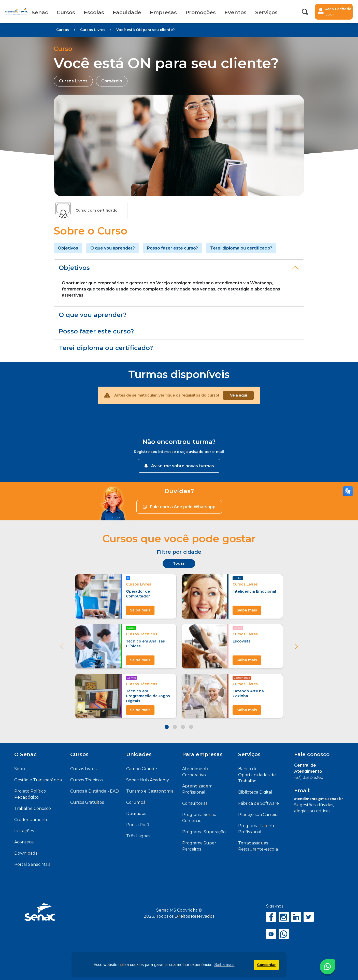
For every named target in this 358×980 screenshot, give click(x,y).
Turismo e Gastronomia (150, 791)
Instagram (284, 917)
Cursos (66, 12)
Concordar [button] (267, 965)
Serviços (249, 754)
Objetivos (68, 248)
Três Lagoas (138, 836)
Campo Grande (142, 769)
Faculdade (127, 12)
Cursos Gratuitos (87, 802)
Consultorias (195, 803)
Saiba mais (140, 610)
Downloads (26, 853)
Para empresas (202, 754)
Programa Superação (204, 832)
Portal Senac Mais (32, 864)
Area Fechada (338, 12)
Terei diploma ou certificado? (241, 248)
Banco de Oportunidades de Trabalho (257, 775)
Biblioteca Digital (255, 792)
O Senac (25, 754)
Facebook (271, 917)
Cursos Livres (83, 769)
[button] (296, 646)
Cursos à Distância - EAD (95, 791)
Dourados (136, 814)
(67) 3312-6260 (309, 777)
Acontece (24, 842)
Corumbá (136, 802)
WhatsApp (284, 934)
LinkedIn (296, 917)
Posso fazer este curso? (173, 248)
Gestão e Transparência (38, 780)
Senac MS (17, 11)
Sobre (20, 769)
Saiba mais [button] (224, 965)
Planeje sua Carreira (258, 815)
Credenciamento (31, 820)
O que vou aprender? (113, 248)
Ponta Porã (138, 825)
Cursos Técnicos (86, 780)
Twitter (309, 917)
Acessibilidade (289, 13)
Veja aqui (239, 395)
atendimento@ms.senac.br (319, 799)
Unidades (139, 754)
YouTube (271, 934)
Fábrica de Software (259, 803)
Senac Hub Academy (148, 780)
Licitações (24, 831)
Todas (179, 563)
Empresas (163, 12)
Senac (40, 12)
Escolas (94, 12)
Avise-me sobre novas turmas (179, 466)
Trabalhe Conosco (33, 808)
